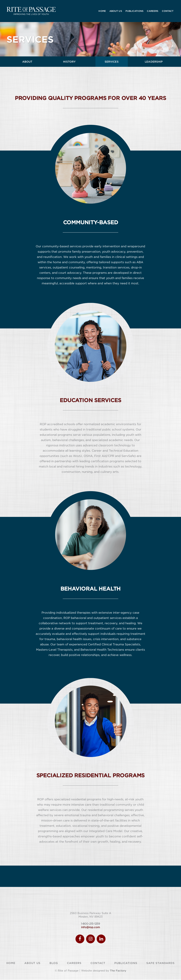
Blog (54, 963)
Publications (126, 963)
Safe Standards (160, 963)
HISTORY (69, 62)
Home (11, 963)
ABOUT (27, 62)
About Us (32, 963)
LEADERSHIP (154, 62)
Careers (74, 963)
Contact (98, 963)
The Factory (118, 971)
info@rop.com (90, 927)
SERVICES (112, 62)
